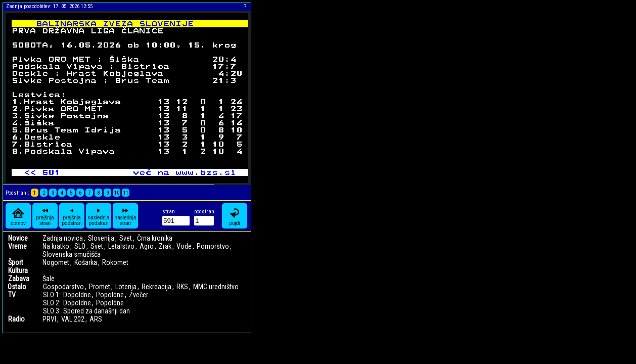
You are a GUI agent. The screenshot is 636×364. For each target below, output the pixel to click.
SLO (80, 246)
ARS (96, 319)
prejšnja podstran (72, 216)
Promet (100, 287)
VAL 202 (73, 319)
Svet (126, 238)
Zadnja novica (63, 238)
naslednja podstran (99, 216)
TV (12, 295)
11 (126, 193)
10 (117, 193)
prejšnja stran (45, 216)
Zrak (165, 246)
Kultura (18, 270)
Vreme (17, 246)
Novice (18, 238)
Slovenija (101, 238)
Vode (184, 246)
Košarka (86, 262)
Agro (147, 246)
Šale (49, 279)
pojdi (235, 216)
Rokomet (115, 262)
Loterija (126, 287)
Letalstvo (121, 246)
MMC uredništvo (216, 287)
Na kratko (56, 246)
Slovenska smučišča (72, 254)
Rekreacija (156, 287)
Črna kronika (155, 238)
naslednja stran (126, 216)
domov (18, 216)
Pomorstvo (213, 246)
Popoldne (110, 295)
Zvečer (139, 295)
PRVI (49, 319)
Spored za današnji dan (97, 311)
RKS (182, 287)
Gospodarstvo (63, 287)
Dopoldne (77, 295)
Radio (16, 319)
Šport (16, 262)
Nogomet (56, 262)
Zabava (19, 279)
